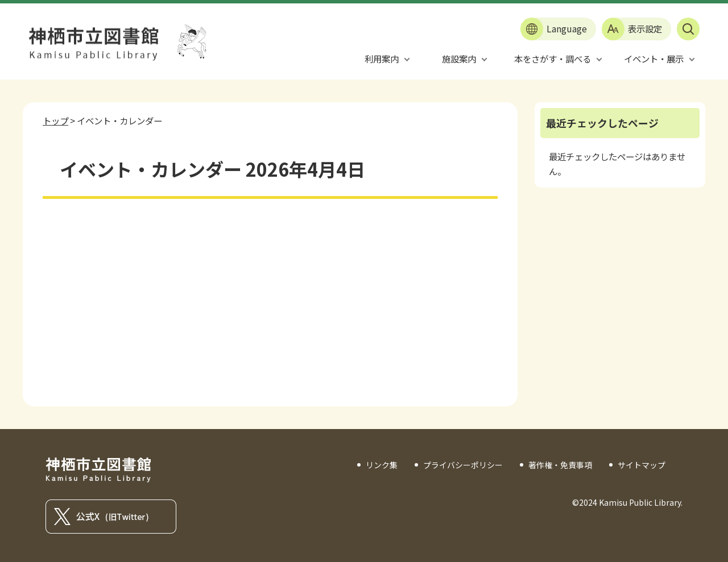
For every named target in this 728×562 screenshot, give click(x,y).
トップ (55, 120)
